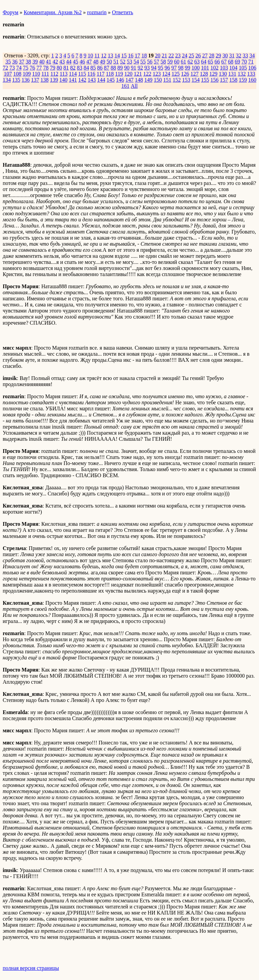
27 (205, 56)
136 (26, 80)
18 (144, 56)
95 (161, 68)
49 (103, 62)
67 (224, 62)
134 (7, 80)
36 (15, 62)
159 (243, 80)
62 (190, 62)
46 (82, 62)
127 (195, 74)
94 (154, 68)
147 (129, 80)
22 (171, 56)
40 (42, 62)
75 (26, 68)
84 (86, 68)
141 (73, 80)
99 (188, 68)
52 (123, 62)
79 (53, 68)
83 (80, 68)
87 (107, 68)
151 (167, 80)
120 (128, 74)
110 (36, 74)
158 (233, 80)
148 (139, 80)
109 (27, 74)
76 (32, 68)
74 (19, 68)
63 (197, 62)
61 (183, 62)
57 (156, 62)
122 (147, 74)
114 (73, 74)
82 (73, 68)
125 (176, 74)
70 (244, 62)
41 (49, 62)
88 (113, 68)
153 (186, 80)
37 (22, 62)
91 (134, 68)
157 (224, 80)
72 (5, 68)
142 (82, 80)
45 (76, 62)
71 (251, 62)
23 (178, 56)
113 (64, 74)
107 (8, 74)
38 (28, 62)
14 (117, 56)
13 (110, 56)
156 (214, 80)
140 (63, 80)
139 (54, 80)
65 (210, 62)
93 (147, 68)
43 (62, 62)
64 (204, 62)
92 (140, 68)
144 (101, 80)
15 (124, 56)
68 (231, 62)
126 (185, 74)
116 (91, 74)
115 (82, 74)
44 (69, 62)
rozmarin (97, 12)
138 (45, 80)
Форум (10, 12)
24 (184, 56)
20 (157, 56)
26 (198, 56)
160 (252, 80)
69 (237, 62)
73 (12, 68)
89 (120, 68)
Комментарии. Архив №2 (53, 12)
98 (181, 68)
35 (8, 62)
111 (45, 74)
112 (54, 74)
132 (242, 74)
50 (109, 62)
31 (232, 56)
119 (119, 74)
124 (166, 74)
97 (174, 68)
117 (101, 74)
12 (104, 56)
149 (148, 80)
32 (238, 56)
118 (110, 74)
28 (211, 56)
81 (66, 68)
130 (223, 74)
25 (191, 56)
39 (35, 62)
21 (164, 56)
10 (90, 56)
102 (214, 68)
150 (158, 80)
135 (16, 80)
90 (127, 68)
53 (129, 62)
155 (205, 80)
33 (245, 56)
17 (137, 56)
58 (163, 62)
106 (252, 68)
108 (17, 74)
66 (217, 62)
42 (55, 62)
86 (100, 68)
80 (59, 68)
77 (39, 68)
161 (125, 86)
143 (92, 80)
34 (252, 56)
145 (111, 80)
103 (224, 68)
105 (243, 68)
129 (213, 74)
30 (225, 56)
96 (167, 68)
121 (138, 74)
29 (218, 56)
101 (205, 68)
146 (120, 80)
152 (177, 80)
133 (251, 74)
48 (96, 62)
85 (93, 68)
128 (204, 74)
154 (196, 80)
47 (89, 62)
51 (116, 62)
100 (196, 68)
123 (157, 74)
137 (35, 80)
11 (97, 56)
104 (233, 68)
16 (131, 56)
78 (46, 68)
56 (150, 62)
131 (232, 74)
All (134, 86)
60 (177, 62)
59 (170, 62)
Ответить (123, 12)
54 (136, 62)
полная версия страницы (31, 968)
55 (143, 62)
